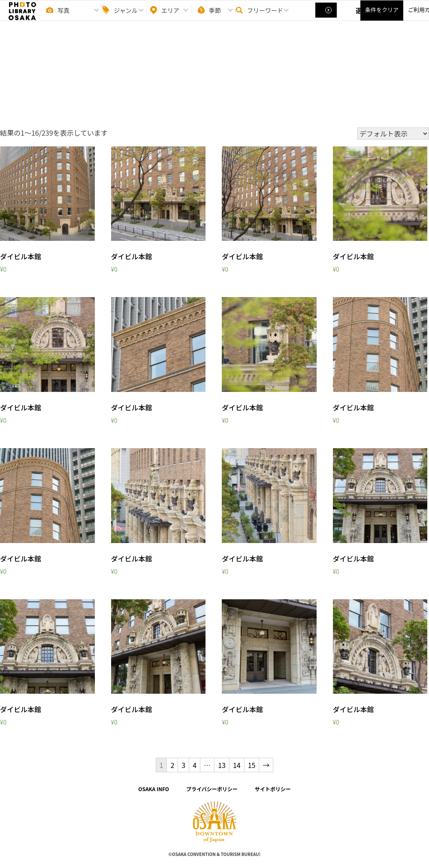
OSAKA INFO (154, 789)
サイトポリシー (273, 789)
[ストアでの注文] (393, 134)
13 (222, 765)
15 (252, 765)
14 (237, 765)
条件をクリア (382, 17)
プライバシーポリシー (212, 789)
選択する (327, 18)
